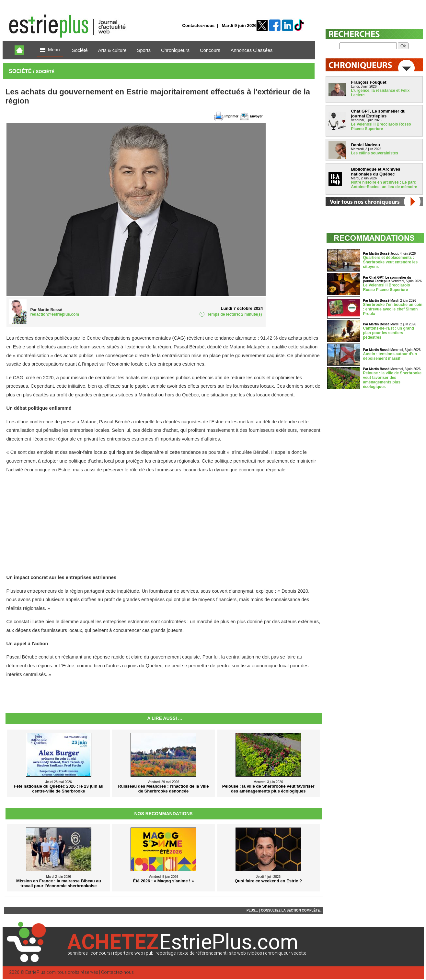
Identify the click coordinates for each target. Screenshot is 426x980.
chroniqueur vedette (286, 953)
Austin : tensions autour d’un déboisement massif (390, 356)
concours (100, 953)
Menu (50, 50)
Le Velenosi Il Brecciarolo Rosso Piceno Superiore (381, 127)
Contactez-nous (198, 25)
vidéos (255, 953)
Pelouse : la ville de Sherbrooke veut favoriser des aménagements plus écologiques (392, 380)
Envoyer (256, 116)
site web (237, 953)
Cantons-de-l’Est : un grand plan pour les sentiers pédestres (389, 333)
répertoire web (128, 953)
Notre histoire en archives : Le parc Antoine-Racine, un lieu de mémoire (384, 185)
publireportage (161, 953)
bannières (78, 953)
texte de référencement (202, 953)
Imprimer (231, 116)
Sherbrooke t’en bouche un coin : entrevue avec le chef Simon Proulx (393, 309)
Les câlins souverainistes (375, 153)
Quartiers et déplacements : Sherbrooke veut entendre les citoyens (391, 262)
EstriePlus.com (40, 972)
